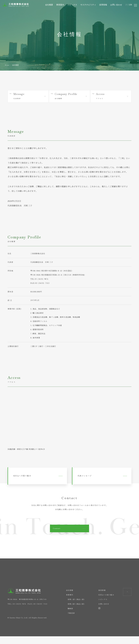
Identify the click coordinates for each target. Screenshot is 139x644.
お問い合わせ (116, 5)
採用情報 (103, 5)
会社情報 (68, 598)
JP (126, 5)
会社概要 (49, 5)
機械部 (68, 616)
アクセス (113, 97)
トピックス (72, 5)
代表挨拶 (30, 97)
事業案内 (60, 5)
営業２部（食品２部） (75, 612)
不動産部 (69, 621)
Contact (57, 536)
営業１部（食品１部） (75, 607)
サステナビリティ (88, 5)
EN (130, 5)
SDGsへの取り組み (27, 480)
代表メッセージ (89, 480)
